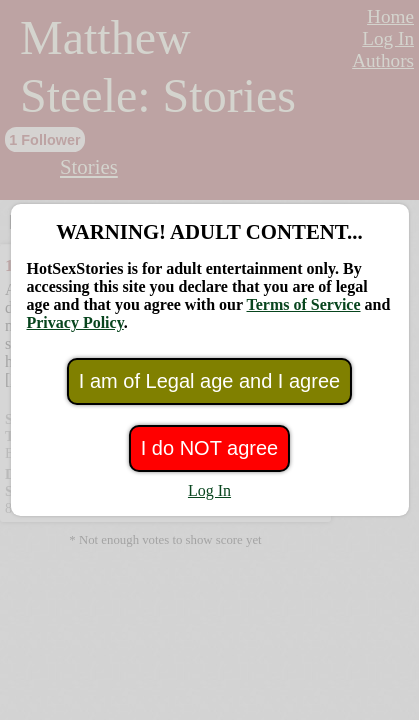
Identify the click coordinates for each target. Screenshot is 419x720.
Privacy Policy (74, 322)
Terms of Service (303, 304)
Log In (209, 490)
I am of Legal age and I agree (209, 381)
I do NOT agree (209, 448)
